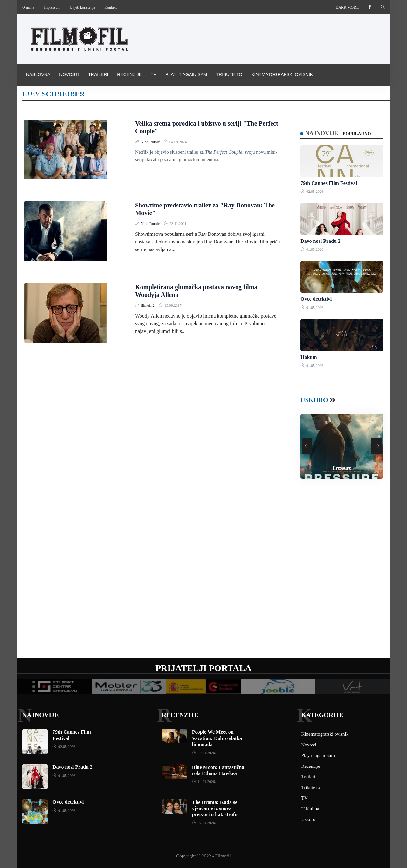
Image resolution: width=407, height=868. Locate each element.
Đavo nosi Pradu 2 (321, 241)
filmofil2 (148, 305)
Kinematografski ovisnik (282, 74)
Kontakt (110, 7)
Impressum (52, 7)
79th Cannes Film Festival (329, 183)
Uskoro (314, 400)
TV (154, 74)
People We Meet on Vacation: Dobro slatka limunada (217, 738)
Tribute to (229, 74)
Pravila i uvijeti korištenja (60, 96)
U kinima (310, 809)
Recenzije (129, 74)
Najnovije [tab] (322, 133)
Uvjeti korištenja (82, 7)
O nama (28, 7)
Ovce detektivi (316, 299)
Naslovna (38, 74)
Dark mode (347, 7)
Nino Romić (151, 142)
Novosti (69, 74)
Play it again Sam (186, 74)
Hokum (309, 357)
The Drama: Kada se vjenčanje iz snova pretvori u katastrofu (215, 808)
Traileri (98, 74)
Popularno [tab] (357, 134)
